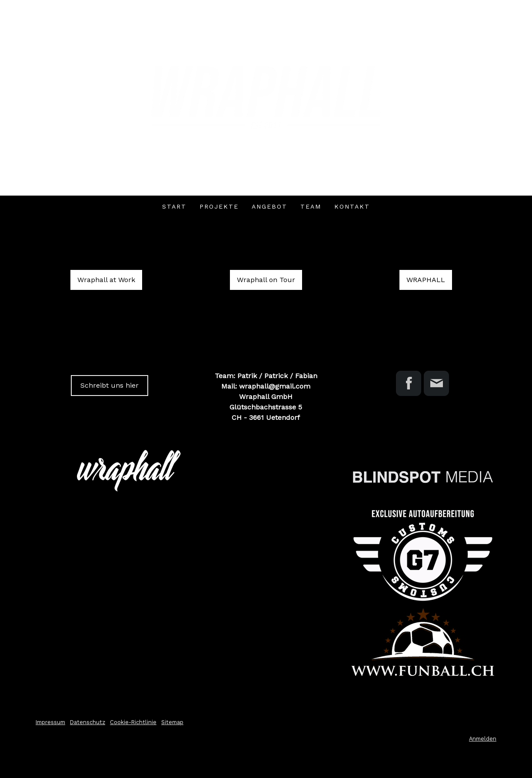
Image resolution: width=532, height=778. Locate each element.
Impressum (50, 722)
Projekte (219, 206)
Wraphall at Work (106, 280)
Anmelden (483, 739)
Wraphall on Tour (266, 280)
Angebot (269, 206)
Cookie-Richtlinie (133, 722)
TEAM (311, 206)
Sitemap (172, 722)
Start (174, 206)
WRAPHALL (426, 280)
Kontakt (352, 206)
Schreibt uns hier (110, 385)
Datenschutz (88, 722)
